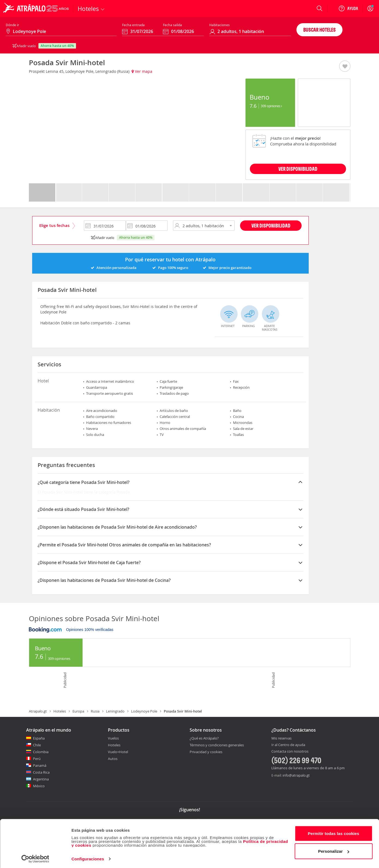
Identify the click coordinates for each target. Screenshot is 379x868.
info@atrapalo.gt (296, 775)
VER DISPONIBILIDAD (298, 169)
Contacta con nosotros (290, 752)
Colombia (41, 752)
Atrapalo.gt (38, 711)
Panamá (40, 765)
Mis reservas (281, 738)
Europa (78, 711)
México (39, 786)
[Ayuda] (348, 8)
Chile (37, 745)
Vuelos (113, 738)
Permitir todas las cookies (334, 832)
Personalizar (334, 850)
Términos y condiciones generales (217, 745)
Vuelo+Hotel (118, 752)
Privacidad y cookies (206, 752)
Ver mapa (142, 71)
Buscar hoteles (319, 30)
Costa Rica (41, 772)
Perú (37, 759)
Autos (113, 759)
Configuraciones (88, 857)
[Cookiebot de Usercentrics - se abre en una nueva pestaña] (35, 857)
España (39, 738)
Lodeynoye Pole (144, 711)
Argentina (41, 779)
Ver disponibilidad (271, 225)
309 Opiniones (271, 106)
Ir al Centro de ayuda (288, 745)
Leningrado (115, 711)
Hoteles (60, 711)
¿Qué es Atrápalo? (204, 738)
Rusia (95, 711)
